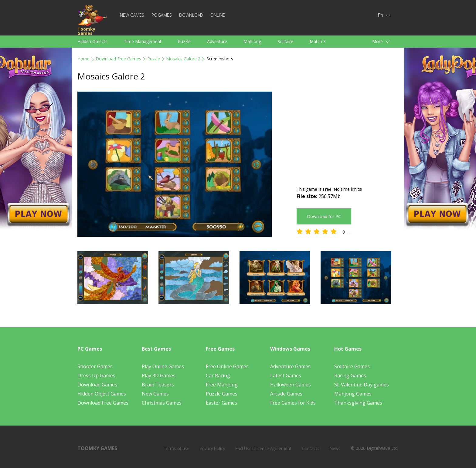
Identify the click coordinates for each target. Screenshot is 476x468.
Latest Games (286, 375)
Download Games (97, 385)
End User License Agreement (263, 448)
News (335, 448)
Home (83, 59)
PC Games (162, 15)
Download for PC (324, 216)
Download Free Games (118, 59)
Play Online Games (163, 366)
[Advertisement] (348, 134)
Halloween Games (291, 385)
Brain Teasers (158, 385)
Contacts (311, 448)
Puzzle (184, 41)
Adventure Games (290, 366)
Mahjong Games (353, 394)
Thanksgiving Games (358, 403)
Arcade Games (286, 394)
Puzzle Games (222, 394)
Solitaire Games (352, 366)
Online (218, 15)
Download (191, 15)
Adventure (217, 41)
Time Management (143, 41)
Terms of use (177, 448)
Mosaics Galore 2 (183, 59)
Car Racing (218, 375)
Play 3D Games (159, 375)
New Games (132, 15)
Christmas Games (162, 403)
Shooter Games (95, 366)
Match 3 (318, 41)
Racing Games (350, 375)
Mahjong (252, 41)
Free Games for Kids (293, 403)
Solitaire (285, 41)
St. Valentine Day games (362, 385)
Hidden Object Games (102, 394)
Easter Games (221, 403)
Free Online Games (227, 366)
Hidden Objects (92, 41)
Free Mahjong (222, 385)
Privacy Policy (212, 448)
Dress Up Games (96, 375)
